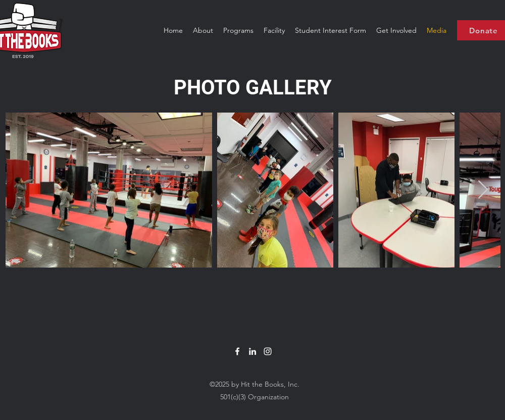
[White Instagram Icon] (268, 351)
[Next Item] (483, 190)
